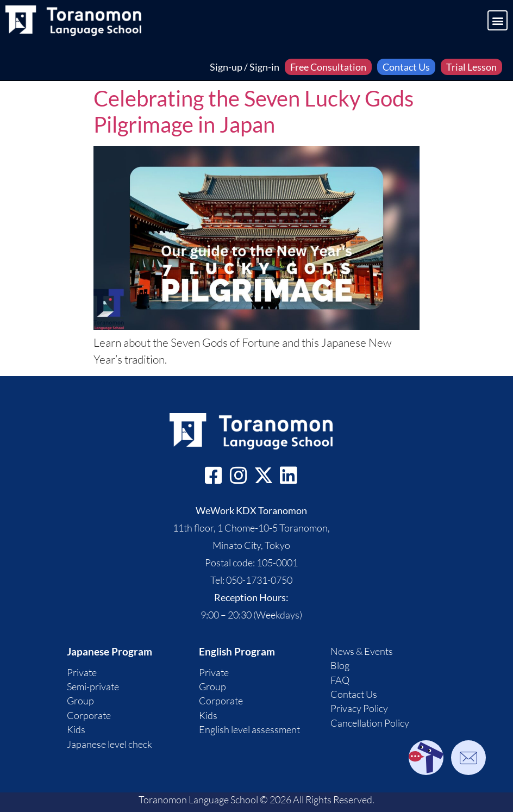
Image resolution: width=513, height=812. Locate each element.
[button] (498, 20)
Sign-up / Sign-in (245, 67)
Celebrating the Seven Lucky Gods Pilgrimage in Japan (254, 111)
